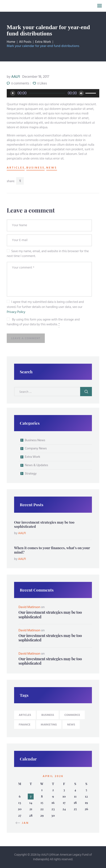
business (35, 168)
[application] (53, 93)
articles (16, 168)
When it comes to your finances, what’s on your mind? (52, 550)
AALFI (14, 77)
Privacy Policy (16, 312)
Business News (35, 440)
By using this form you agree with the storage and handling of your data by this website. (43, 322)
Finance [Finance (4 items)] (25, 725)
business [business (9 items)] (48, 715)
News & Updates (36, 465)
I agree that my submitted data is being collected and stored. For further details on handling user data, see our (45, 307)
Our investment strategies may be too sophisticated (44, 524)
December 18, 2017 (36, 77)
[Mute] (81, 93)
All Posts (25, 42)
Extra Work (43, 42)
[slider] (47, 93)
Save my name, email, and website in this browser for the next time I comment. (48, 254)
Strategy (31, 474)
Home (11, 42)
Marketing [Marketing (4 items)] (49, 725)
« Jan (24, 823)
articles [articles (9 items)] (25, 715)
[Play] (13, 93)
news (52, 168)
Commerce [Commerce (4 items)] (72, 715)
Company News (36, 449)
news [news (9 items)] (71, 725)
